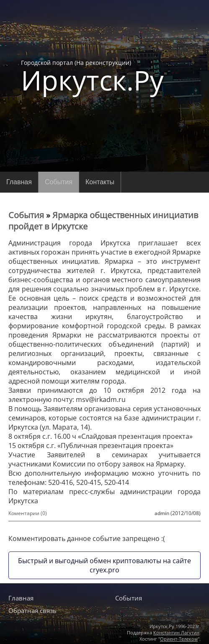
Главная (19, 182)
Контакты (100, 182)
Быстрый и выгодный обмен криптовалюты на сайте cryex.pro (104, 565)
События (59, 182)
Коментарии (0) (28, 513)
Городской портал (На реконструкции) (92, 76)
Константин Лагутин (176, 632)
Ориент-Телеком (179, 639)
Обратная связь (32, 611)
